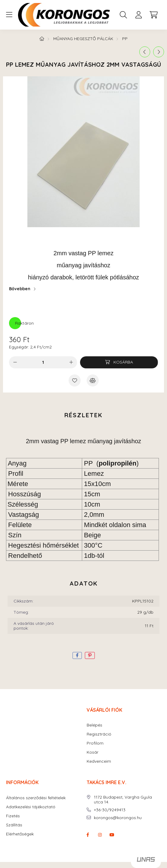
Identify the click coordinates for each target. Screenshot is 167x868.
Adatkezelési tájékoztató (31, 807)
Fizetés (13, 816)
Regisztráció (99, 734)
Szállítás (14, 825)
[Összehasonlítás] (93, 380)
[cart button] (153, 15)
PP (125, 39)
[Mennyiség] (43, 362)
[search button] (123, 15)
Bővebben (20, 289)
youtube (112, 835)
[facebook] (77, 655)
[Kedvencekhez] (75, 380)
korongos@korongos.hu (118, 818)
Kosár (93, 752)
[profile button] (138, 15)
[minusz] (15, 362)
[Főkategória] (42, 39)
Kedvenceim (99, 761)
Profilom (95, 743)
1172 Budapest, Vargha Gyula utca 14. (123, 800)
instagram (100, 835)
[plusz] (71, 362)
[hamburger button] (9, 15)
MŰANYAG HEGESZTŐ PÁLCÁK (83, 39)
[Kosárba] (119, 362)
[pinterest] (90, 655)
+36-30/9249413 (110, 810)
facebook (88, 835)
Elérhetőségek (20, 834)
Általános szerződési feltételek (36, 798)
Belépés (94, 725)
